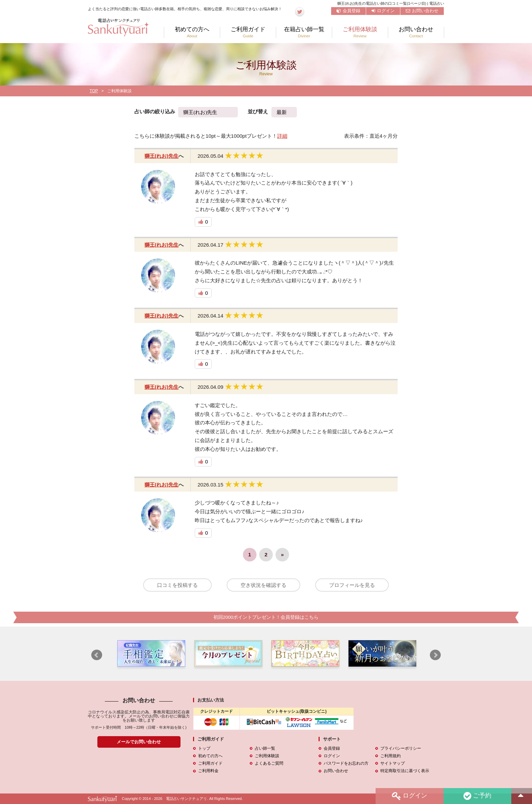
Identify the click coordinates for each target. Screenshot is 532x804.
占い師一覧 (265, 749)
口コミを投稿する (177, 585)
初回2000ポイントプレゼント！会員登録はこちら (266, 618)
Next (435, 655)
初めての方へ (192, 32)
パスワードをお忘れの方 (346, 764)
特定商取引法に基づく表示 (405, 771)
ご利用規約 (391, 756)
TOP (94, 91)
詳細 (282, 136)
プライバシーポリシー (401, 749)
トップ (204, 749)
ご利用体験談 (360, 32)
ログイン (383, 11)
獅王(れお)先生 (161, 156)
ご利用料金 (208, 771)
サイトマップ (393, 764)
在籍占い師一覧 (304, 32)
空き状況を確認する (263, 585)
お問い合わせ (422, 11)
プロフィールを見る (353, 585)
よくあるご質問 (269, 764)
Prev (97, 655)
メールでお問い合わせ (139, 742)
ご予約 (477, 796)
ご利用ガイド (248, 32)
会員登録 (348, 11)
